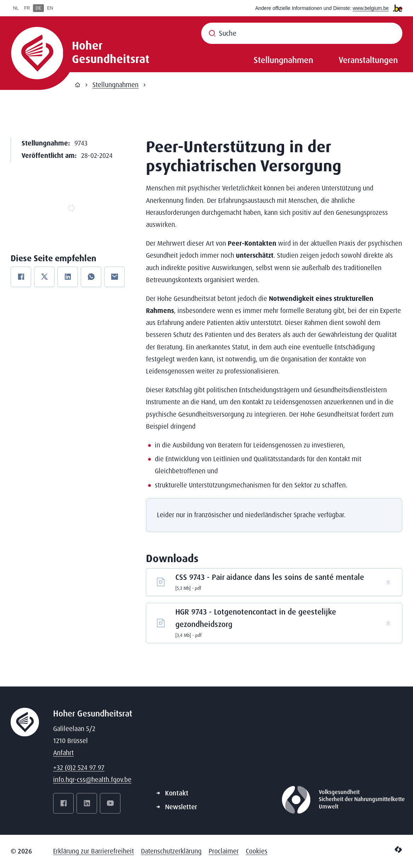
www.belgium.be (371, 8)
